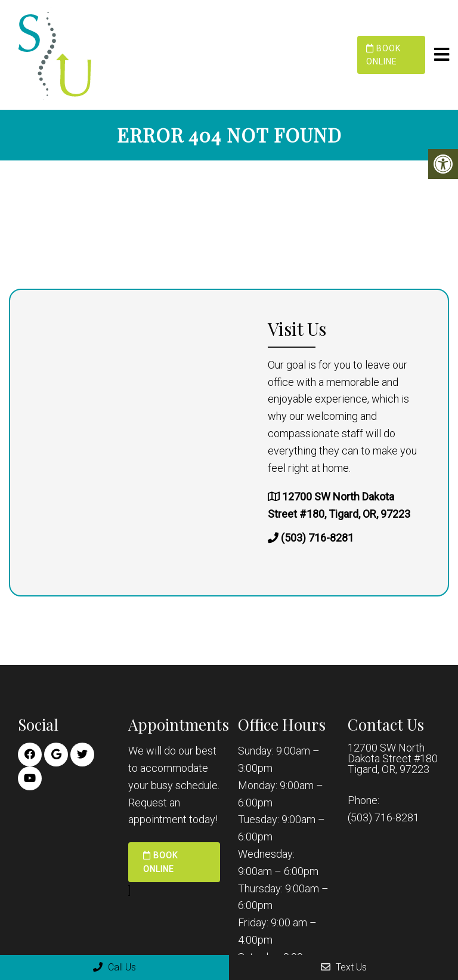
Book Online (383, 55)
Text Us (344, 967)
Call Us (114, 967)
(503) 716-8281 (317, 538)
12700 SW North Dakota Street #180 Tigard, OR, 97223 (393, 759)
